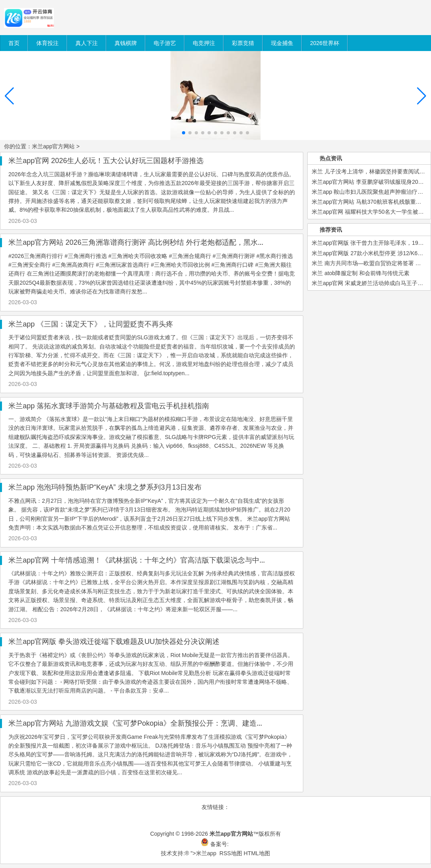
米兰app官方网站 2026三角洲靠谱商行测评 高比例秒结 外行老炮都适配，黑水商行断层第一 (155, 242)
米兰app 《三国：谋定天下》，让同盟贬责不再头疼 (91, 324)
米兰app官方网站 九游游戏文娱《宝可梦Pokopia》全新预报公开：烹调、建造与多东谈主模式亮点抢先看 (176, 723)
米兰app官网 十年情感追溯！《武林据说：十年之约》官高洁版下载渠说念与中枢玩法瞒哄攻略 (159, 560)
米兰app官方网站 (53, 146)
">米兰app (204, 853)
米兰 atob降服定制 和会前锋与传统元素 (361, 273)
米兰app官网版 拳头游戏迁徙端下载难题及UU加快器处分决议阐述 (114, 642)
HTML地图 (257, 853)
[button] (422, 96)
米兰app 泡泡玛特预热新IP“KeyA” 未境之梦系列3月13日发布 (105, 487)
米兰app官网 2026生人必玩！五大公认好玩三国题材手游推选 (106, 161)
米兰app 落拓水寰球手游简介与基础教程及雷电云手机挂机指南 (109, 406)
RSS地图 (231, 853)
